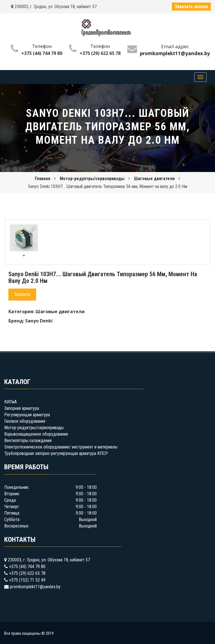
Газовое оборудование (25, 421)
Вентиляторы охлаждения (28, 440)
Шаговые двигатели (154, 179)
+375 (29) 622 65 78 (100, 53)
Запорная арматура (22, 408)
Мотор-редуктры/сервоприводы (92, 179)
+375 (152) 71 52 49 (27, 580)
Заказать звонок (191, 7)
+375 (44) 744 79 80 (42, 53)
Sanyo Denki (39, 321)
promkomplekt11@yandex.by (35, 587)
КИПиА (11, 402)
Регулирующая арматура (27, 415)
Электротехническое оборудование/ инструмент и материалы (61, 447)
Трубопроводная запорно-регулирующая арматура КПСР (56, 453)
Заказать (22, 294)
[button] (33, 229)
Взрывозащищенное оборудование (36, 434)
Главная (42, 179)
